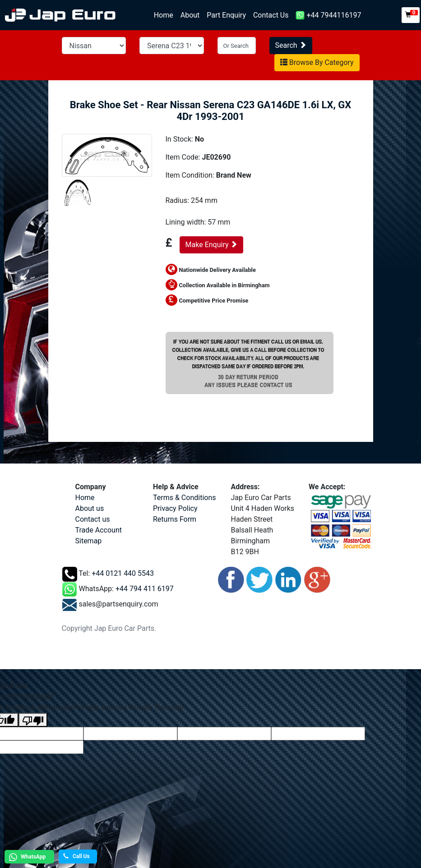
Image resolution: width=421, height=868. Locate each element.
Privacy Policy (175, 508)
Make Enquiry (212, 245)
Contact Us (271, 15)
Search (291, 45)
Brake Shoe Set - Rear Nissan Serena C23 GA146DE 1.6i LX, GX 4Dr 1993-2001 (211, 111)
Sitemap (89, 541)
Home (165, 15)
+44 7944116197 (328, 16)
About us (90, 508)
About (190, 15)
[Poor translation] (33, 720)
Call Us (76, 856)
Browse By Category (317, 62)
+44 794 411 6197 (145, 589)
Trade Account (99, 530)
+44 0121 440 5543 (123, 573)
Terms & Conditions (185, 498)
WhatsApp (26, 857)
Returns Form (175, 519)
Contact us (93, 519)
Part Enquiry (226, 15)
